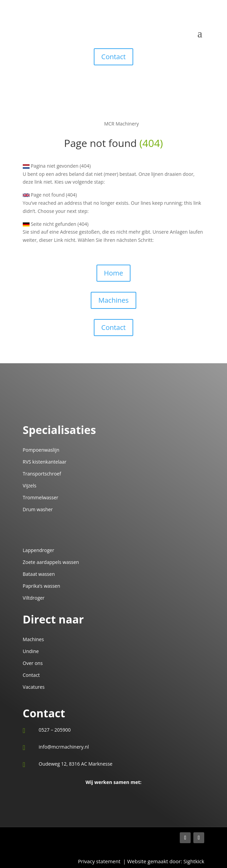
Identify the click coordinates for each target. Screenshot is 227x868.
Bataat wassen (39, 574)
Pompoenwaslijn (41, 450)
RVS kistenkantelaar (45, 462)
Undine (31, 651)
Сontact (113, 327)
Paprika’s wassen (41, 586)
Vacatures (34, 687)
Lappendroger (39, 550)
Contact (113, 57)
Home (114, 273)
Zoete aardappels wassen (51, 562)
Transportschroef (42, 474)
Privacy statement (100, 861)
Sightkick (193, 861)
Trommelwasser (41, 497)
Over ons (33, 663)
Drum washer (38, 509)
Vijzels (30, 486)
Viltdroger (34, 598)
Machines (113, 300)
